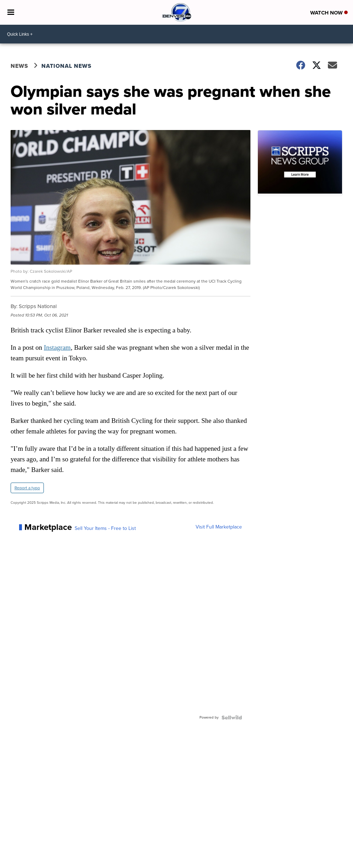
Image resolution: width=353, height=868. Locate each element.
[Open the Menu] (11, 12)
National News (66, 66)
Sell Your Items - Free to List (105, 529)
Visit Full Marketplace (219, 527)
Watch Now (329, 13)
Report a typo (27, 488)
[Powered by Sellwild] (232, 718)
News (19, 66)
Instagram (57, 347)
